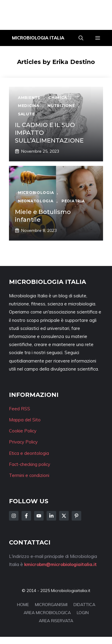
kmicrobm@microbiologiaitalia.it (60, 564)
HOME (23, 605)
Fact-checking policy (30, 464)
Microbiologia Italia (38, 38)
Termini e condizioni (29, 475)
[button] (81, 38)
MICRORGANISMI (51, 605)
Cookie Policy (23, 431)
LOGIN (83, 613)
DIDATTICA (84, 605)
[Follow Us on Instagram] (14, 516)
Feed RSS (20, 409)
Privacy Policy (23, 442)
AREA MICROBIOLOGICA (47, 613)
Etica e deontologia (29, 453)
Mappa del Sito (25, 420)
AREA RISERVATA (56, 621)
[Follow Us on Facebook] (26, 516)
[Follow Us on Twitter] (64, 516)
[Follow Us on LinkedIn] (51, 516)
